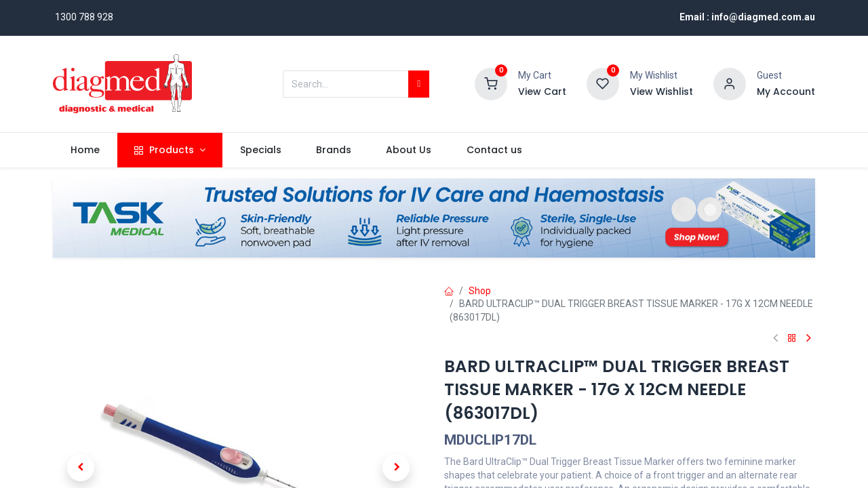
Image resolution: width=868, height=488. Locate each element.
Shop (480, 291)
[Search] (419, 84)
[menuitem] (85, 150)
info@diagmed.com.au (763, 17)
